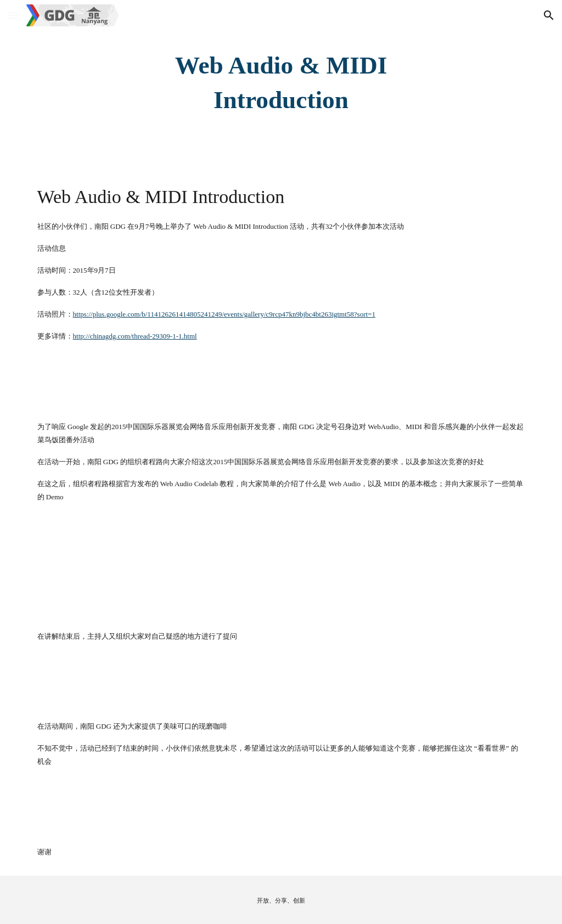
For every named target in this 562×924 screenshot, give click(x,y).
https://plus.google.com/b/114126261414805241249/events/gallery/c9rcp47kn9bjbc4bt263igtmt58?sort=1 (224, 314)
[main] (281, 83)
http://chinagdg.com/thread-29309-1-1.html (135, 336)
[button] (13, 15)
